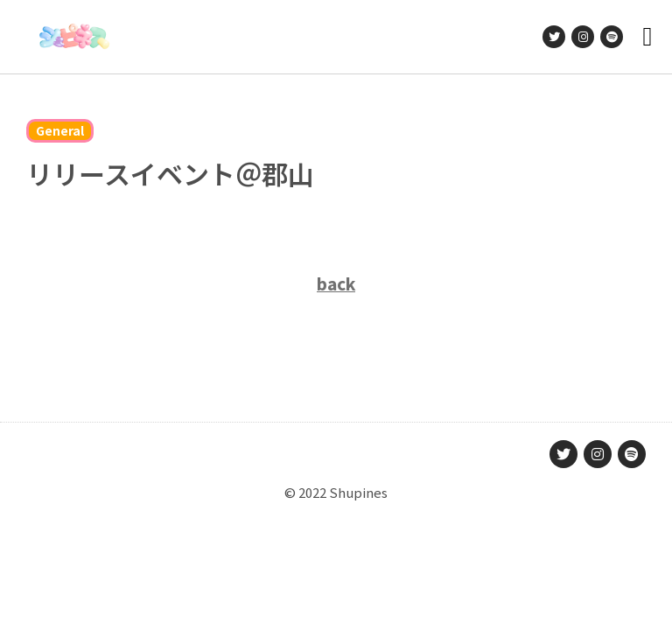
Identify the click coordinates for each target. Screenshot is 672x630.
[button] (647, 37)
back (336, 283)
